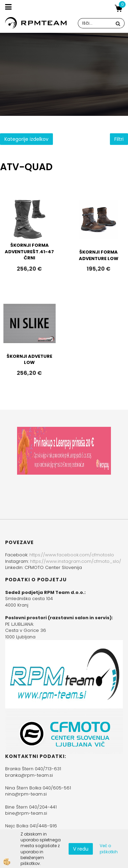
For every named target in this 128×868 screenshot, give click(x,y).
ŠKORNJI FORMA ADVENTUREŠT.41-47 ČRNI (29, 252)
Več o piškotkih (109, 849)
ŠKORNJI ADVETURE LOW (29, 360)
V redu (81, 849)
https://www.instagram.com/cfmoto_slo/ (76, 561)
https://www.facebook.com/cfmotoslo (72, 555)
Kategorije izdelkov (26, 139)
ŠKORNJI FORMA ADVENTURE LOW (99, 255)
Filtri (119, 139)
